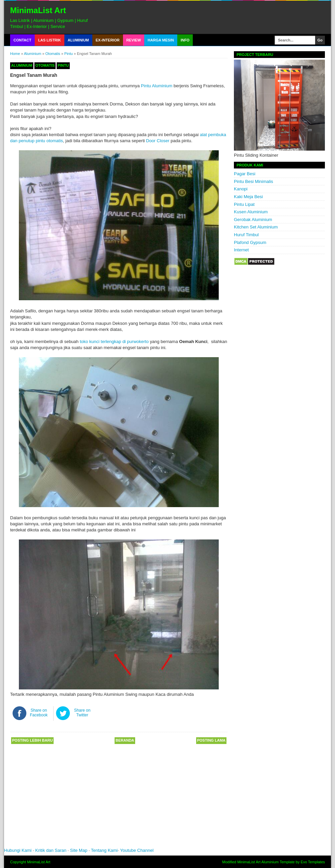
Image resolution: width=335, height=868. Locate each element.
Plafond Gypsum (250, 242)
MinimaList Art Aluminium (258, 862)
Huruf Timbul (246, 235)
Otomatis (53, 54)
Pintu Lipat (244, 204)
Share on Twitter (82, 713)
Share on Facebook (39, 713)
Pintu (69, 54)
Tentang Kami (104, 850)
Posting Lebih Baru (32, 740)
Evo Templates (313, 862)
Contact (22, 40)
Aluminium (78, 40)
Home (15, 54)
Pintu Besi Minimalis (253, 181)
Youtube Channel (137, 850)
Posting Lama (211, 740)
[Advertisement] (105, 798)
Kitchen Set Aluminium (256, 227)
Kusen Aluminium (251, 212)
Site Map (79, 850)
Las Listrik (50, 40)
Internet (241, 250)
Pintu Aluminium (157, 86)
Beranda (125, 740)
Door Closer (158, 141)
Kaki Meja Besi (248, 197)
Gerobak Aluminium (253, 220)
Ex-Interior (108, 40)
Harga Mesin (161, 40)
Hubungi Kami (18, 850)
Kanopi (241, 189)
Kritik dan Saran (52, 850)
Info (185, 40)
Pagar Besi (245, 174)
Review (134, 40)
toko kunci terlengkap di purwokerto (114, 342)
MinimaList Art (38, 10)
